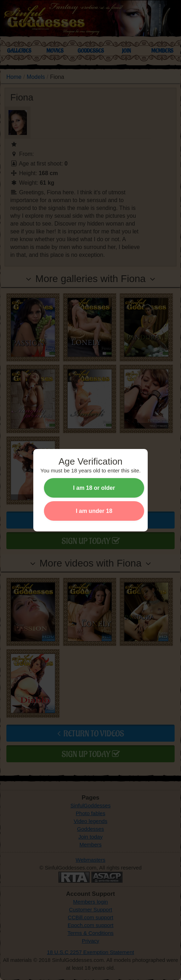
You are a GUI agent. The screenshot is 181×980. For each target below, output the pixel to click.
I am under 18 (94, 511)
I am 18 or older (94, 488)
